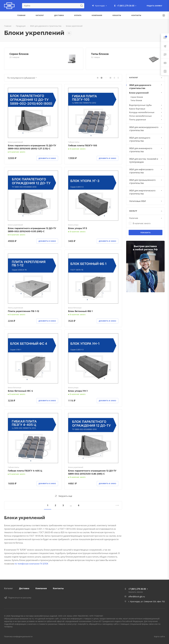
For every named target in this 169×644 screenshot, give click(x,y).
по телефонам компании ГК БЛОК (31, 564)
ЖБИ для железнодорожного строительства (146, 129)
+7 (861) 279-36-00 (126, 6)
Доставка (24, 588)
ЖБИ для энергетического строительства (146, 192)
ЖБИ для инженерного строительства (146, 150)
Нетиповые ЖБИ (146, 201)
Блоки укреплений (146, 93)
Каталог (9, 588)
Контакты (58, 588)
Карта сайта (159, 636)
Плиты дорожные (146, 119)
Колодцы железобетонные (146, 112)
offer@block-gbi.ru (137, 596)
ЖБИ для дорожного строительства (146, 87)
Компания (41, 588)
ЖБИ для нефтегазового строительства (146, 171)
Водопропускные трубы (146, 105)
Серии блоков (19, 54)
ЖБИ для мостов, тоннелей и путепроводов (146, 160)
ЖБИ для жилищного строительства (146, 139)
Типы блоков (100, 54)
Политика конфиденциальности (18, 636)
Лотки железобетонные (146, 116)
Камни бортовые (146, 109)
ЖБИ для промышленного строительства (146, 182)
